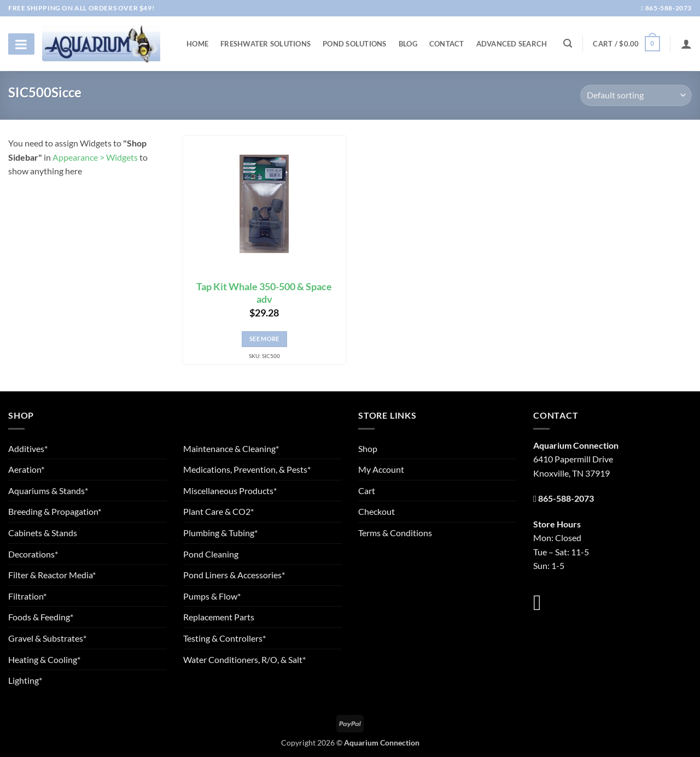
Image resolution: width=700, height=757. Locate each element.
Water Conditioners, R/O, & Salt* (244, 659)
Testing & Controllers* (224, 638)
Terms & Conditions (395, 533)
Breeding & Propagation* (55, 511)
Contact (447, 44)
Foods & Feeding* (41, 617)
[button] (626, 44)
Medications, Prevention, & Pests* (247, 469)
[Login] (686, 44)
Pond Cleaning (211, 554)
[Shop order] (636, 95)
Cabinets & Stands (43, 533)
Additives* (28, 448)
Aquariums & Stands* (48, 491)
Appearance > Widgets (95, 157)
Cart (367, 491)
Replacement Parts (219, 617)
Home (197, 44)
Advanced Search (512, 44)
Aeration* (26, 469)
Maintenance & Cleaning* (231, 448)
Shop (368, 448)
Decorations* (33, 554)
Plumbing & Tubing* (220, 533)
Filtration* (27, 596)
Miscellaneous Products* (230, 491)
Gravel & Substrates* (47, 638)
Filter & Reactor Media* (52, 575)
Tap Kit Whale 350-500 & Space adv (264, 293)
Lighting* (25, 680)
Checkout (377, 511)
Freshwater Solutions (266, 44)
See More (264, 339)
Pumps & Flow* (212, 596)
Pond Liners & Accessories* (234, 575)
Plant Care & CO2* (218, 511)
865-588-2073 (666, 8)
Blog (408, 44)
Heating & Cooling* (44, 659)
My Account (381, 469)
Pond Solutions (355, 44)
